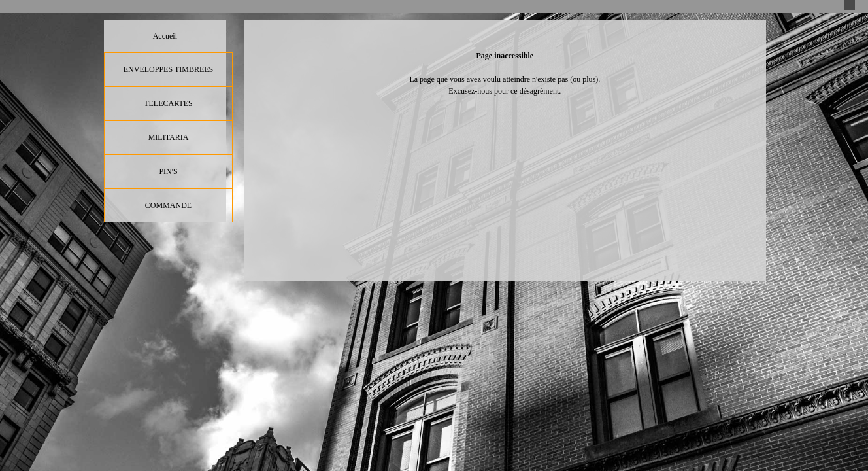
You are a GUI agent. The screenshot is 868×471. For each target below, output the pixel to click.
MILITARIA (169, 137)
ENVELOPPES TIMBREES (168, 69)
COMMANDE (168, 205)
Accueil (165, 36)
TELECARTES (168, 103)
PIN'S (168, 171)
